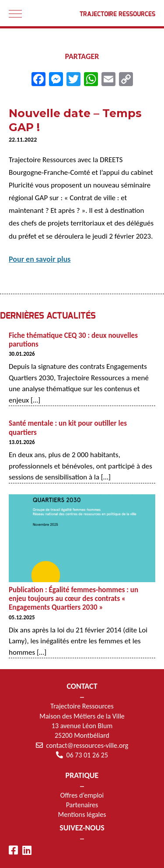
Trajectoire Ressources (117, 14)
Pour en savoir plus (40, 259)
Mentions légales (82, 814)
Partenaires (82, 805)
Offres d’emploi (82, 795)
